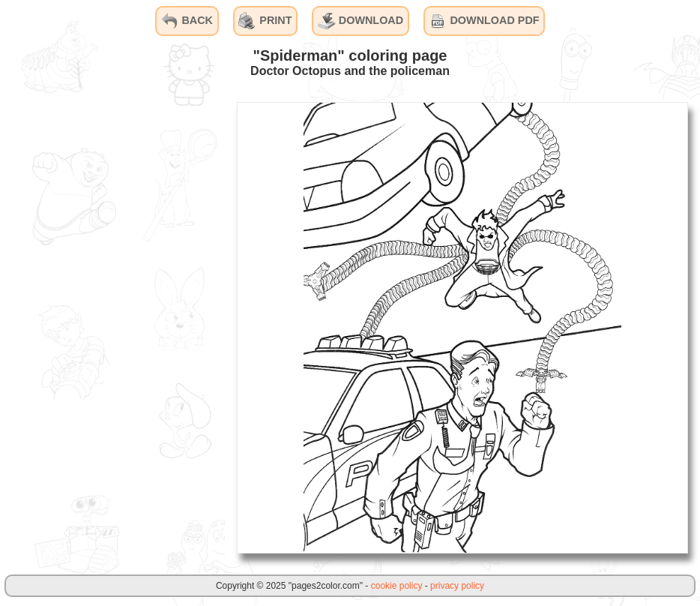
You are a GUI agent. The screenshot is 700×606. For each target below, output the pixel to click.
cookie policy (397, 586)
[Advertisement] (112, 327)
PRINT (265, 21)
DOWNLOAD (360, 21)
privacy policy (457, 586)
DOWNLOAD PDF (484, 21)
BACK (187, 21)
